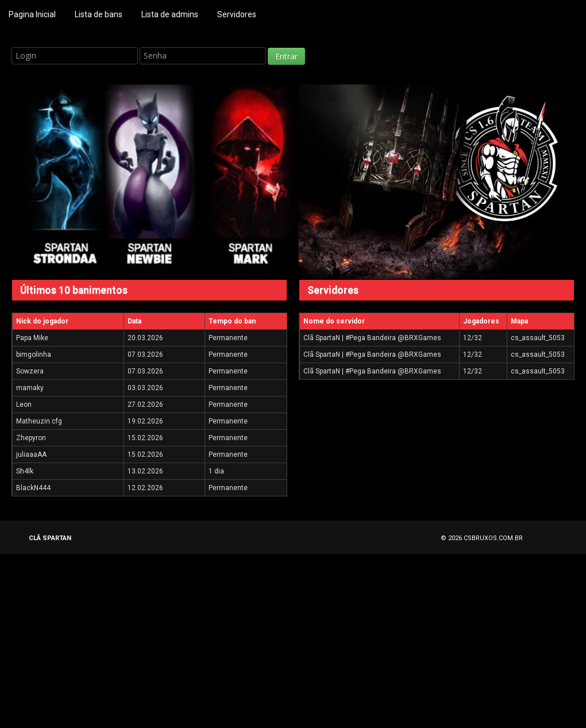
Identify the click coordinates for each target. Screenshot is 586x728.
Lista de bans (99, 14)
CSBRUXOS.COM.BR (493, 538)
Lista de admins (170, 14)
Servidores (237, 14)
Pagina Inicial (32, 14)
